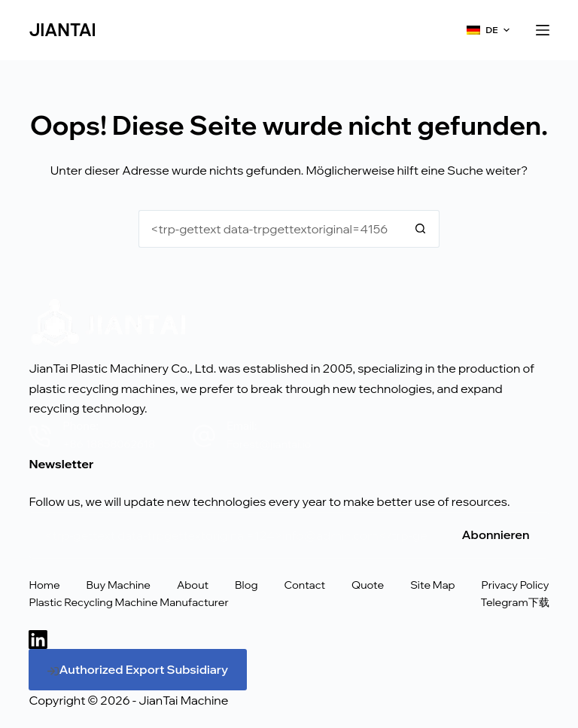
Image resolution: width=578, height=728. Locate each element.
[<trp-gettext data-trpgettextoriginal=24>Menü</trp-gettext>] (543, 30)
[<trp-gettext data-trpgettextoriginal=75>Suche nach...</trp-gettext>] (270, 229)
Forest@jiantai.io (269, 444)
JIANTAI (62, 30)
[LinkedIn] (38, 640)
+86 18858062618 (109, 444)
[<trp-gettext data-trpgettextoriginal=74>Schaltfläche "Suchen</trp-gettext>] (421, 229)
